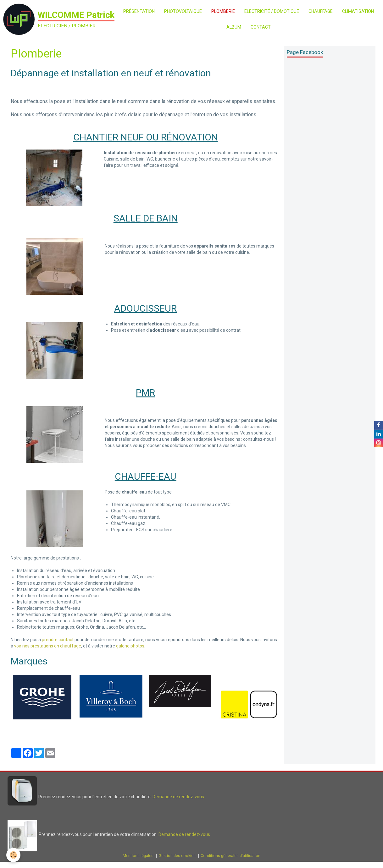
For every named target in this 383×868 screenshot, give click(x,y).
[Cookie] (13, 855)
